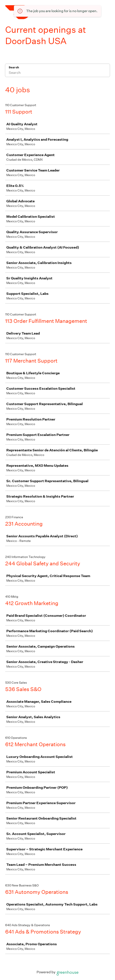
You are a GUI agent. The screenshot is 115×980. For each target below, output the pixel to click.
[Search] (57, 73)
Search (14, 67)
